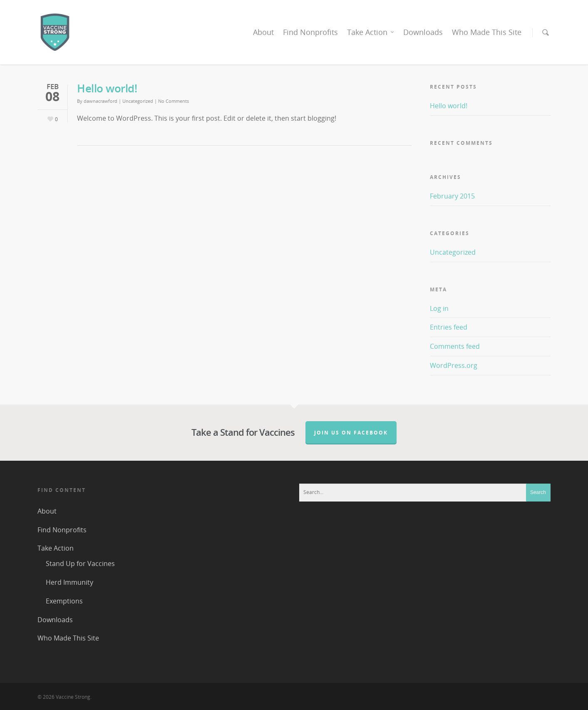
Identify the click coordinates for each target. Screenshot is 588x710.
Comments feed (455, 346)
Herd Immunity (69, 582)
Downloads (423, 32)
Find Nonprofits (310, 32)
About (263, 32)
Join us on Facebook (351, 433)
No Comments (174, 101)
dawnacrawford (100, 101)
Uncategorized (138, 101)
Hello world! (107, 88)
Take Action (371, 32)
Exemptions (64, 601)
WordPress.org (454, 365)
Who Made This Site (487, 32)
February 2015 (452, 196)
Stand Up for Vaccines (80, 564)
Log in (439, 308)
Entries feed (449, 327)
